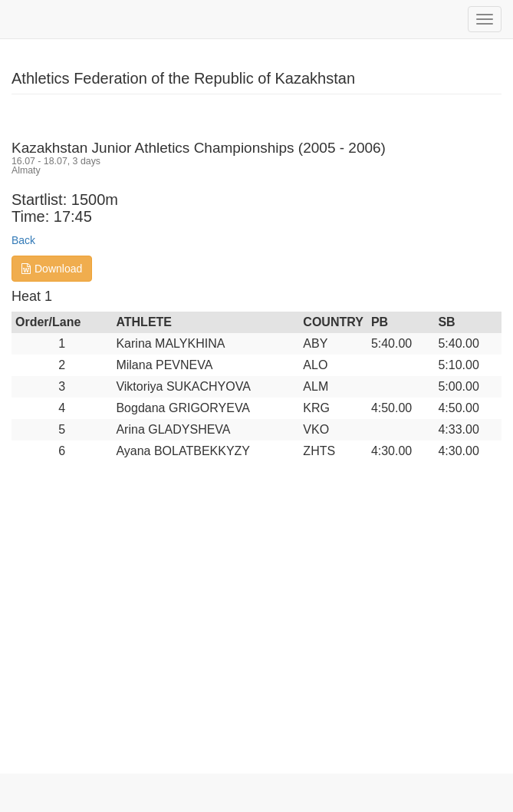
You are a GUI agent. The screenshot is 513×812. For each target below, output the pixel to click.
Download (52, 269)
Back (23, 240)
